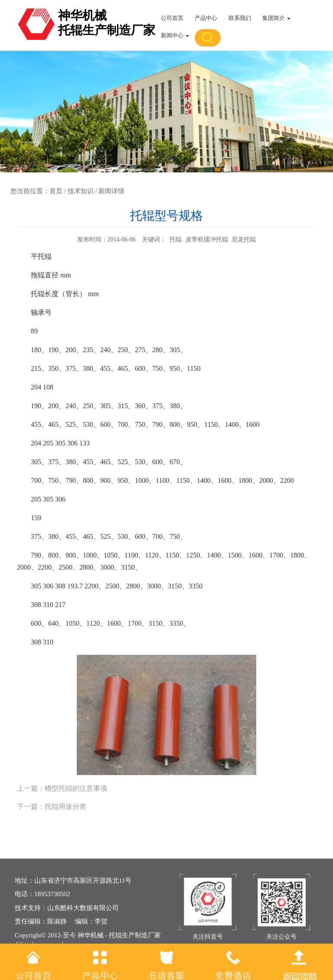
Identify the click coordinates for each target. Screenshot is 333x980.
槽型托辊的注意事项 (76, 788)
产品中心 (206, 18)
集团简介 (276, 18)
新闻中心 (175, 35)
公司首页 (172, 18)
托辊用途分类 (65, 807)
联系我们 (240, 18)
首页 (56, 191)
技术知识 (81, 191)
